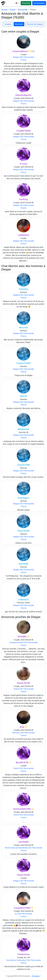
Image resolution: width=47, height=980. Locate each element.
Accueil (4, 9)
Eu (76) (18, 914)
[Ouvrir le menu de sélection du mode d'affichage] (17, 3)
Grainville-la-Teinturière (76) (18, 960)
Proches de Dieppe (35, 24)
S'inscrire (26, 3)
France (13, 9)
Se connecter (39, 3)
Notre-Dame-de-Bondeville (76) (18, 848)
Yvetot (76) (18, 689)
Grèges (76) (18, 881)
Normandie (23, 9)
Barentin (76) (18, 733)
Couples (8, 24)
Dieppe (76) (18, 57)
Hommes (19, 24)
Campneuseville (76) (18, 642)
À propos (36, 976)
